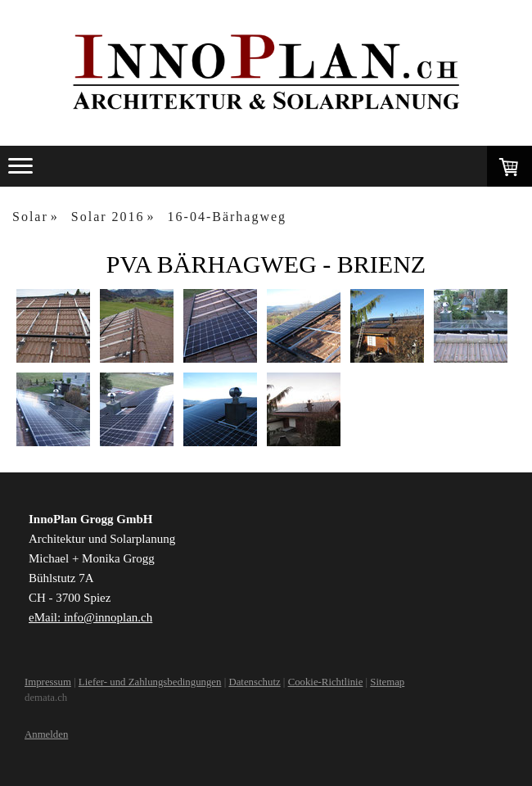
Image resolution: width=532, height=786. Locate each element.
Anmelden (46, 734)
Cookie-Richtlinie (326, 682)
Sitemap (387, 682)
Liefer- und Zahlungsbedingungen (150, 682)
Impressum (48, 682)
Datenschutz (254, 682)
